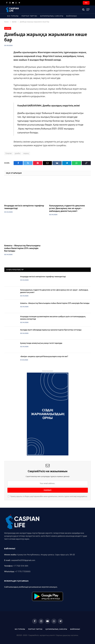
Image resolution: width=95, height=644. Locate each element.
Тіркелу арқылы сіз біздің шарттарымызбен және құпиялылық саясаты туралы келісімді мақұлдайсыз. (48, 496)
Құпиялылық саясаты (52, 16)
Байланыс (72, 16)
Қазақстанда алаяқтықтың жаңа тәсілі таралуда (41, 343)
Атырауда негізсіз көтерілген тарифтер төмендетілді (24, 207)
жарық (26, 153)
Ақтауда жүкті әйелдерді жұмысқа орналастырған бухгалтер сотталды (51, 330)
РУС (86, 3)
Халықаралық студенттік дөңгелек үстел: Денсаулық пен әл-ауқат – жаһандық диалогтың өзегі (67, 208)
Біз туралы (13, 16)
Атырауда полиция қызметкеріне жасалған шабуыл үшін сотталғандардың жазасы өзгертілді (53, 318)
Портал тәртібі (29, 16)
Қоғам (8, 28)
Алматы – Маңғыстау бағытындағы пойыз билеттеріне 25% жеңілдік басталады (22, 248)
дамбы (18, 153)
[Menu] (88, 10)
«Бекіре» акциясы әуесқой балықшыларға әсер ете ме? (44, 356)
